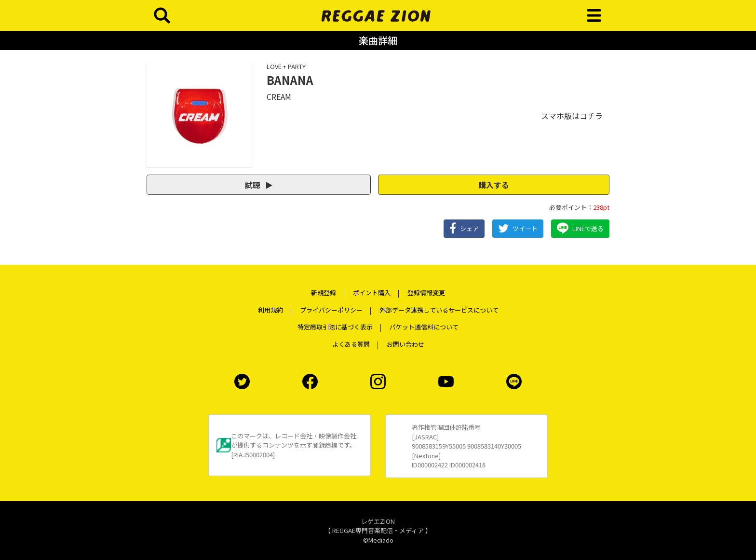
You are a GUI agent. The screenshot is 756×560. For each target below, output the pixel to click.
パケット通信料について (424, 327)
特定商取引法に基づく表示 (335, 327)
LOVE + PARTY (286, 66)
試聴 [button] (259, 185)
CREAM (279, 96)
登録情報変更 (426, 293)
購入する (494, 185)
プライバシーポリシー (331, 310)
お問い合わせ (405, 344)
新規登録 (324, 293)
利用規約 (270, 310)
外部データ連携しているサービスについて (439, 310)
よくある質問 (351, 344)
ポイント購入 (372, 293)
